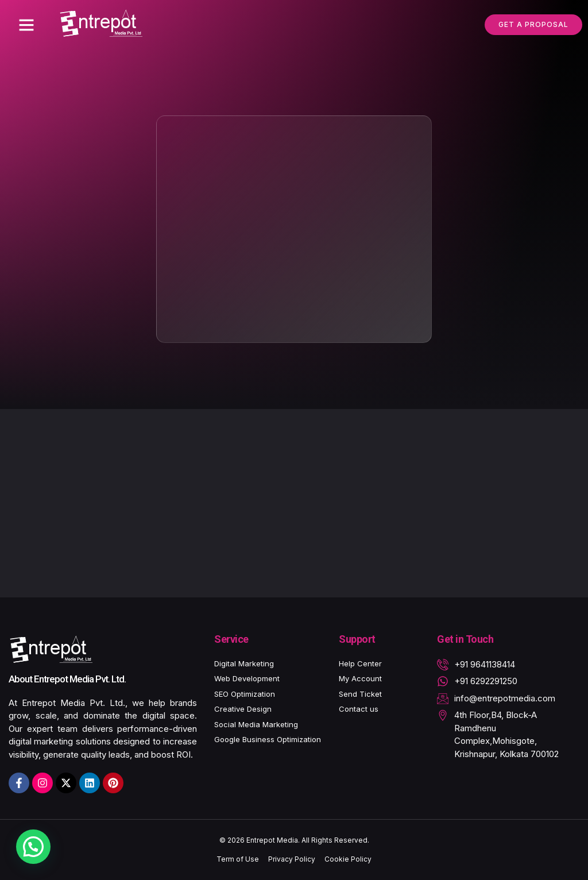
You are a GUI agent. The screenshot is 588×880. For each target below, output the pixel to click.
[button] (26, 25)
